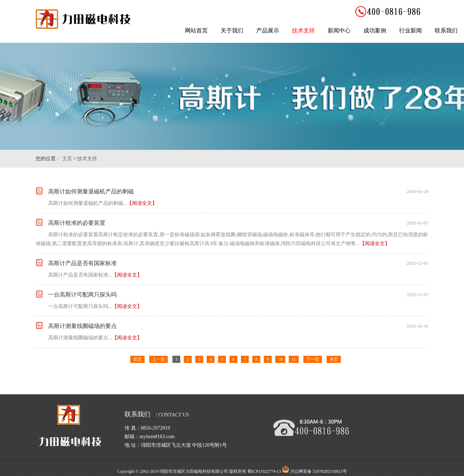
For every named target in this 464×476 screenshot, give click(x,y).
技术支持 (303, 31)
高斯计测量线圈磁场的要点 (82, 326)
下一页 (313, 359)
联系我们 (446, 31)
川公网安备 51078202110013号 (319, 471)
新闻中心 (339, 31)
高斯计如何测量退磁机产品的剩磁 (91, 191)
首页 (137, 359)
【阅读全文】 (142, 203)
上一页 (158, 359)
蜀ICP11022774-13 (264, 471)
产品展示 (268, 31)
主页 (67, 159)
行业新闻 (410, 31)
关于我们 (232, 31)
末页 (334, 359)
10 (280, 359)
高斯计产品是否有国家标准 (82, 263)
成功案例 (375, 31)
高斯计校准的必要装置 (77, 223)
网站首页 (196, 31)
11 (294, 359)
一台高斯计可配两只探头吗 (82, 295)
